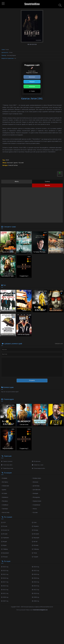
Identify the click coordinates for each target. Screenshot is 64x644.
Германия (5, 567)
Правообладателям (7, 498)
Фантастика (5, 542)
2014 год (36, 615)
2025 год (5, 596)
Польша (5, 586)
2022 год (36, 600)
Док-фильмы (37, 519)
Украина (35, 556)
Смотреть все (59, 363)
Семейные (5, 534)
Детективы (36, 515)
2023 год (5, 600)
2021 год (5, 604)
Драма (16, 163)
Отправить (32, 400)
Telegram (32, 82)
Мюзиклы (5, 530)
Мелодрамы (36, 527)
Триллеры (5, 538)
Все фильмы (36, 491)
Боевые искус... (37, 507)
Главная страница (7, 491)
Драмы (4, 519)
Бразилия (5, 582)
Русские (35, 542)
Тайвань (5, 578)
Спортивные (36, 534)
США (34, 552)
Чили (34, 582)
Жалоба (47, 185)
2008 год (36, 626)
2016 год (36, 611)
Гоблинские (5, 515)
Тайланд (36, 578)
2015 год (5, 615)
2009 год (5, 626)
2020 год (36, 604)
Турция (35, 586)
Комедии (35, 523)
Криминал (5, 527)
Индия (4, 571)
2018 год (36, 607)
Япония (35, 575)
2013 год (5, 619)
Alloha (17, 182)
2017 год (5, 611)
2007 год (5, 630)
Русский (22, 163)
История (4, 523)
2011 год (5, 623)
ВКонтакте (32, 77)
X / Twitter (32, 91)
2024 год (36, 596)
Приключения (37, 530)
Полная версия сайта (38, 498)
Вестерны (5, 511)
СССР (4, 552)
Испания (36, 563)
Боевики (4, 507)
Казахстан (5, 559)
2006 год (36, 630)
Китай (35, 571)
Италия (4, 563)
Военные (35, 511)
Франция (36, 567)
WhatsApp (32, 86)
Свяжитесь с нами (38, 494)
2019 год (5, 607)
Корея (4, 575)
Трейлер (47, 182)
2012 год (36, 619)
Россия (4, 556)
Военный (10, 163)
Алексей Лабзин (13, 165)
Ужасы (34, 538)
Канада (35, 559)
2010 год (36, 623)
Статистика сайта (7, 494)
